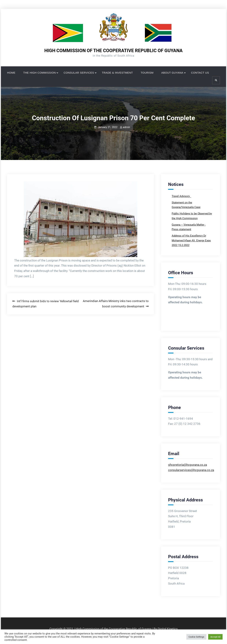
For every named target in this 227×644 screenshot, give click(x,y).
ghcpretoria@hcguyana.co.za (188, 465)
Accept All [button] (215, 637)
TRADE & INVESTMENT (117, 73)
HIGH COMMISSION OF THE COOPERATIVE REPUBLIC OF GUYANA (113, 51)
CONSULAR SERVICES (79, 73)
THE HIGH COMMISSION (40, 73)
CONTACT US (200, 73)
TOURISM (147, 73)
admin (126, 127)
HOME (11, 73)
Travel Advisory (181, 196)
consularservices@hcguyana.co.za (191, 470)
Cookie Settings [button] (196, 637)
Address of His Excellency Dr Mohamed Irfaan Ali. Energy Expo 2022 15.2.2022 (191, 240)
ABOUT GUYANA (172, 73)
